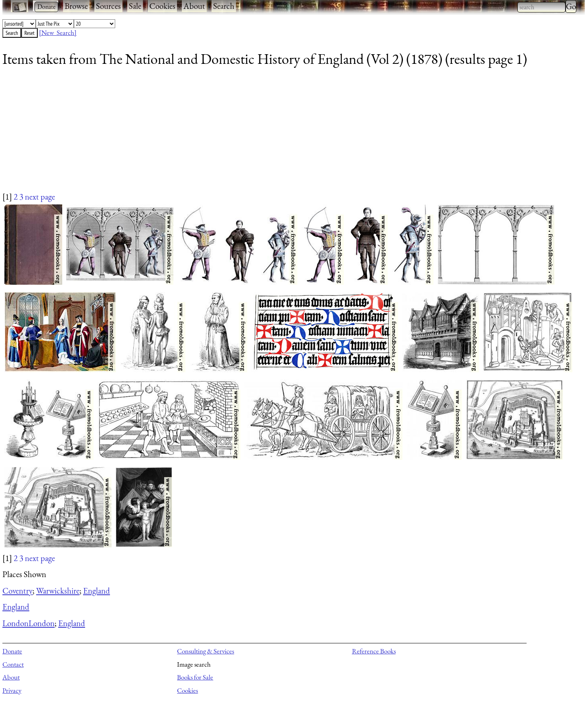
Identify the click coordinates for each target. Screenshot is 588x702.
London (15, 623)
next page (40, 197)
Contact (13, 664)
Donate (12, 651)
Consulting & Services (205, 651)
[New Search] (58, 33)
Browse (76, 6)
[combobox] (541, 7)
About (194, 6)
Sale (135, 6)
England (97, 591)
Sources (108, 6)
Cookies (162, 6)
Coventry (17, 591)
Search (224, 6)
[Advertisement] (243, 135)
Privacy (12, 690)
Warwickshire (58, 591)
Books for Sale (195, 677)
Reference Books (374, 651)
